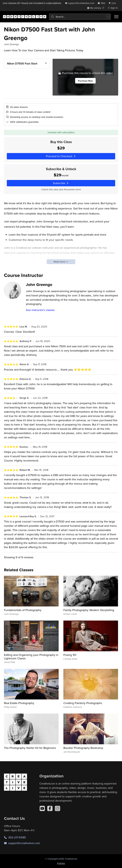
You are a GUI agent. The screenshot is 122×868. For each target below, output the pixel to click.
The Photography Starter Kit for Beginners (30, 748)
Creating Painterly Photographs (83, 703)
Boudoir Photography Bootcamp (83, 748)
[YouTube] (42, 808)
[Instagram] (58, 808)
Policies (61, 863)
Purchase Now (85, 81)
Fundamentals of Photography (23, 610)
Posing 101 (70, 655)
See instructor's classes (40, 310)
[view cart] (113, 3)
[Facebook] (50, 808)
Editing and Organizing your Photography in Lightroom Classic (31, 657)
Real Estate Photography (19, 703)
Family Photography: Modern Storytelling (89, 610)
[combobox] (80, 17)
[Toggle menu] (116, 17)
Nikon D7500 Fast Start (22, 63)
